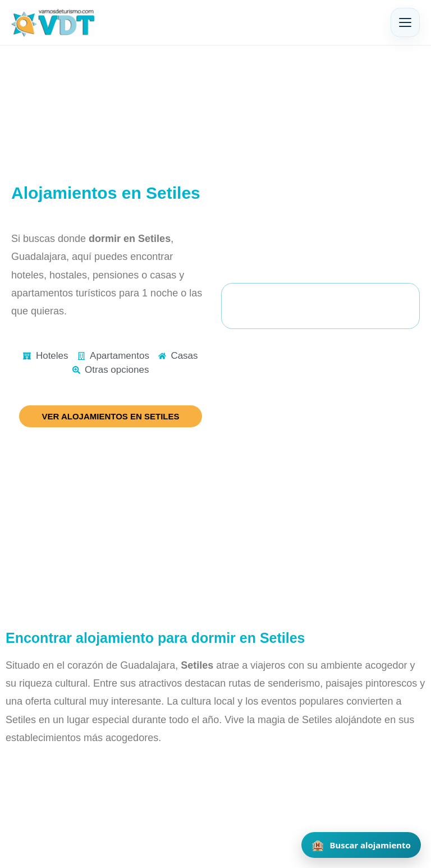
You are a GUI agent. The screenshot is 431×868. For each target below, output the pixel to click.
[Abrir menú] (405, 22)
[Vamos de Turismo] (53, 22)
